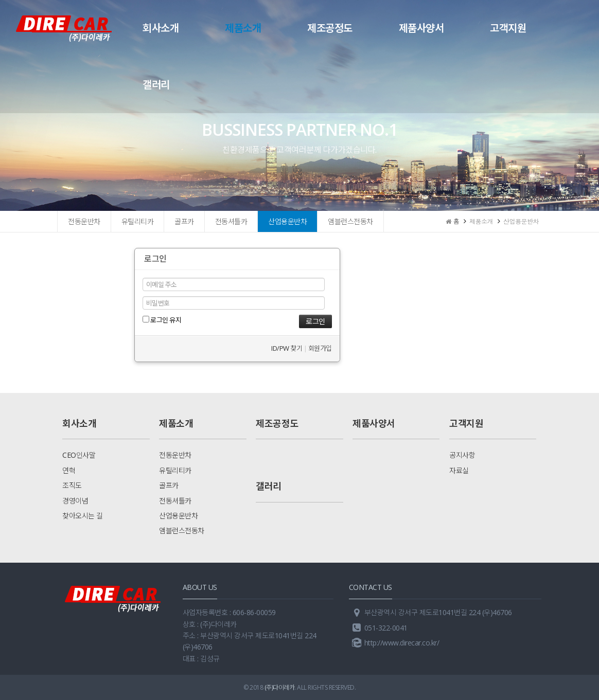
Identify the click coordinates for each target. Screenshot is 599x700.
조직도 (72, 485)
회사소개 (161, 28)
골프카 (184, 221)
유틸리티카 (138, 221)
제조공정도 (330, 28)
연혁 (69, 470)
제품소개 (243, 28)
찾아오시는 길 (83, 516)
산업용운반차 (287, 221)
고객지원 (508, 28)
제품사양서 (421, 28)
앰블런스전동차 (350, 221)
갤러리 (156, 85)
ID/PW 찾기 (287, 348)
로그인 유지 (162, 320)
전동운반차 (84, 221)
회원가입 (320, 348)
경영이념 (75, 501)
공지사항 (462, 455)
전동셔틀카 (231, 221)
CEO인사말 (79, 455)
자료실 (459, 470)
